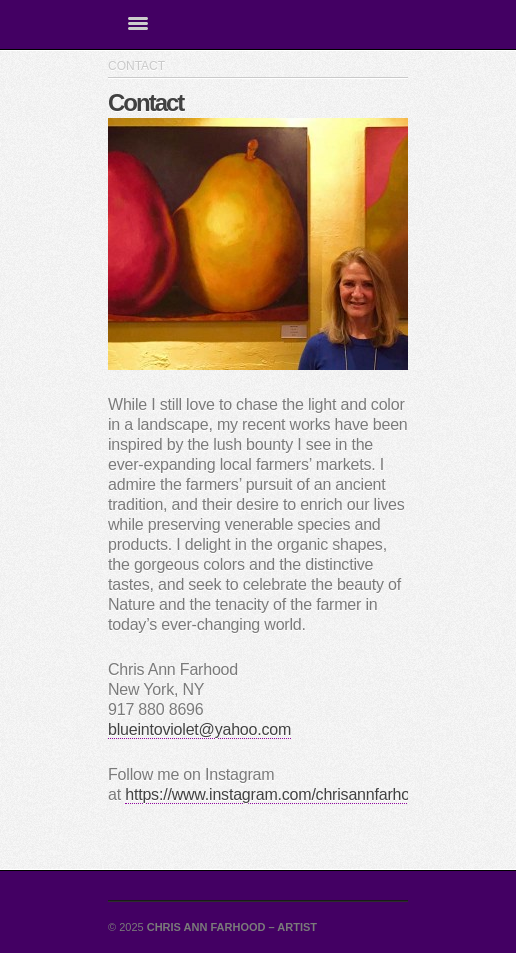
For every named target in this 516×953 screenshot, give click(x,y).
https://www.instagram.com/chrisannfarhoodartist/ (295, 794)
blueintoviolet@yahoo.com (199, 729)
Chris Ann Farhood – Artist (232, 927)
